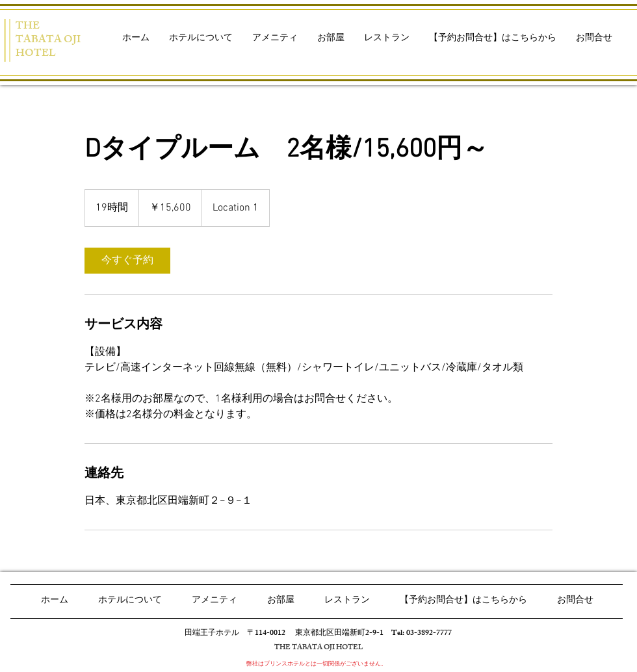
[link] (127, 261)
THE (28, 27)
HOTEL (36, 54)
